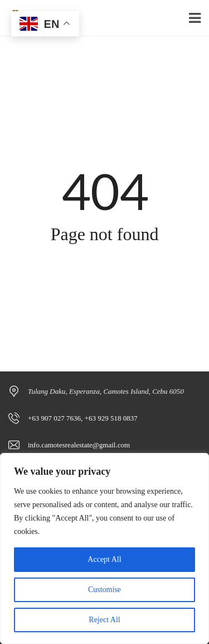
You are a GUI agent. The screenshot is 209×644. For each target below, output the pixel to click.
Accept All (104, 559)
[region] (104, 548)
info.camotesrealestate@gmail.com (79, 445)
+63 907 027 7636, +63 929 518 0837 (83, 418)
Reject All (104, 620)
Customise (104, 590)
